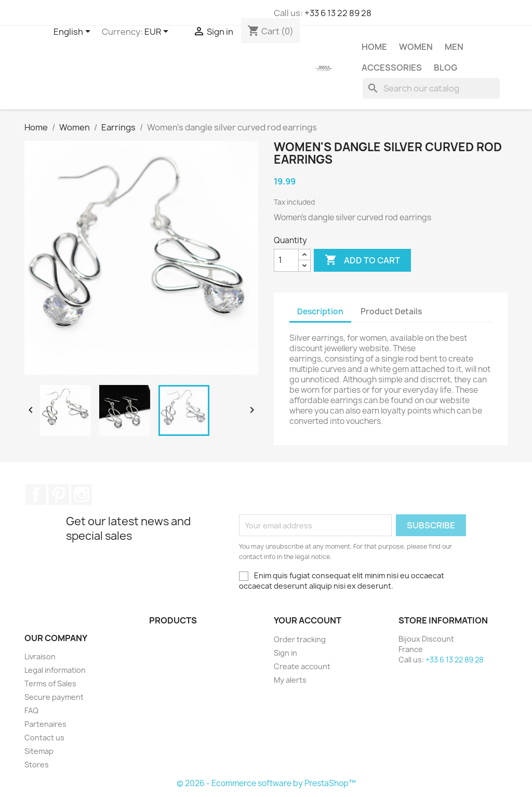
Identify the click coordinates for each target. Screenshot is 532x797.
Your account (308, 620)
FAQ (31, 710)
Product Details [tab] (391, 311)
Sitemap (39, 751)
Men (454, 47)
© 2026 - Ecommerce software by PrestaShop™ (266, 783)
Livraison (40, 656)
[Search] (431, 88)
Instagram (82, 495)
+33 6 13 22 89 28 (338, 13)
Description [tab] (320, 311)
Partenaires (45, 724)
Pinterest (59, 495)
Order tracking (300, 639)
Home (374, 47)
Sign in (285, 653)
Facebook (36, 495)
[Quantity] (286, 260)
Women (416, 47)
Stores (37, 765)
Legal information (55, 670)
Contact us (44, 738)
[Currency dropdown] (158, 32)
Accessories (392, 68)
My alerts (290, 680)
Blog (445, 68)
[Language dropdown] (74, 32)
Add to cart (362, 260)
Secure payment (54, 697)
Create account (302, 666)
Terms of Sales (50, 683)
